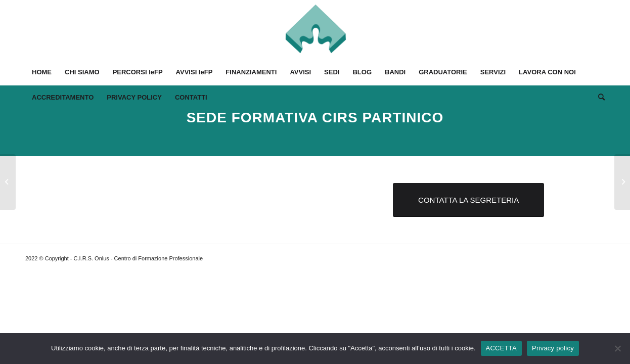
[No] (617, 348)
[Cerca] (598, 98)
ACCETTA (501, 348)
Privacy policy (553, 348)
